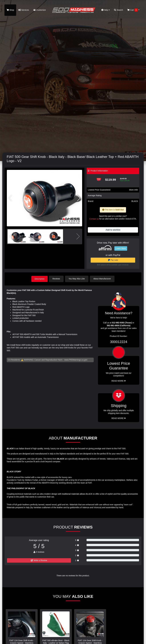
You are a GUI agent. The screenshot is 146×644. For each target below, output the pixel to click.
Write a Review (39, 560)
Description (39, 279)
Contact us (94, 219)
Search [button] (118, 10)
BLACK (135, 201)
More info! (134, 190)
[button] (79, 198)
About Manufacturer (103, 279)
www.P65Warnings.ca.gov (76, 359)
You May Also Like (77, 279)
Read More (119, 381)
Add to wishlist (113, 230)
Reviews (57, 279)
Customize (39, 10)
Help (106, 10)
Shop (10, 10)
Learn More (121, 248)
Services (24, 10)
